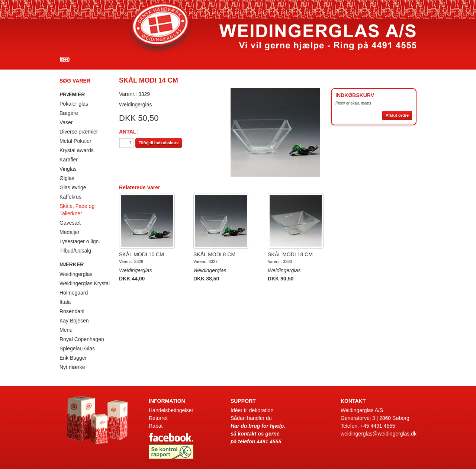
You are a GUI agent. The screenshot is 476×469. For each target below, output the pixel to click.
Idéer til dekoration (252, 410)
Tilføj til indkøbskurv (159, 143)
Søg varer (75, 81)
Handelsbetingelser (171, 410)
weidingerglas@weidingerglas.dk (379, 434)
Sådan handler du (251, 418)
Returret (158, 418)
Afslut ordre (397, 115)
